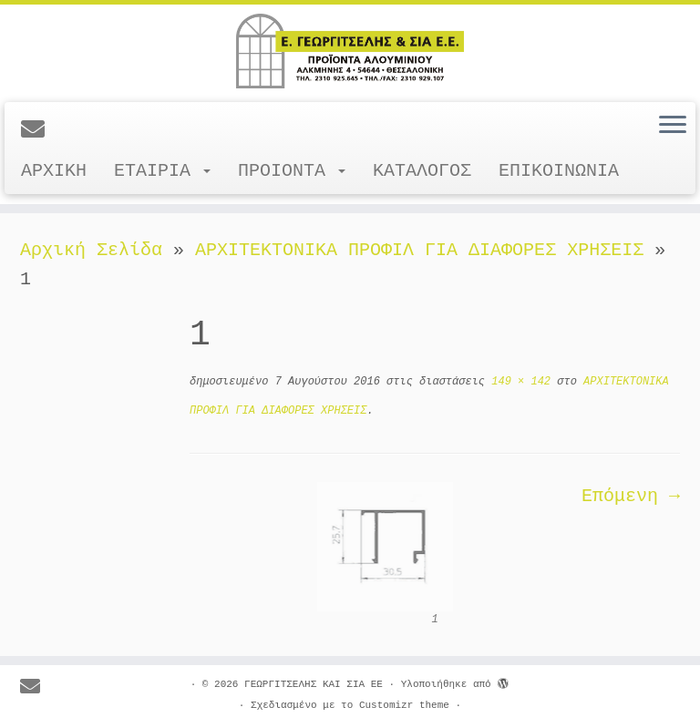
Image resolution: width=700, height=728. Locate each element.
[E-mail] (39, 131)
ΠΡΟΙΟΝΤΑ (292, 171)
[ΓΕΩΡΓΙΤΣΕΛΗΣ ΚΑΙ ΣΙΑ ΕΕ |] (350, 51)
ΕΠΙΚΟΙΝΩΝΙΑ (559, 171)
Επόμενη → (631, 496)
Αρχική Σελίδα (97, 250)
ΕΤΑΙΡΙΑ (162, 171)
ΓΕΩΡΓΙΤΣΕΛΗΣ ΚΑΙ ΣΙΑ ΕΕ (314, 684)
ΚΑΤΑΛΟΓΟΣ (422, 171)
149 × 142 (518, 382)
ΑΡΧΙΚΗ (54, 171)
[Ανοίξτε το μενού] (673, 126)
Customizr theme (404, 705)
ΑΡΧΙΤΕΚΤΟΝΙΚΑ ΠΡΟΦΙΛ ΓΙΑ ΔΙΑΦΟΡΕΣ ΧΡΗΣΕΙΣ (419, 250)
